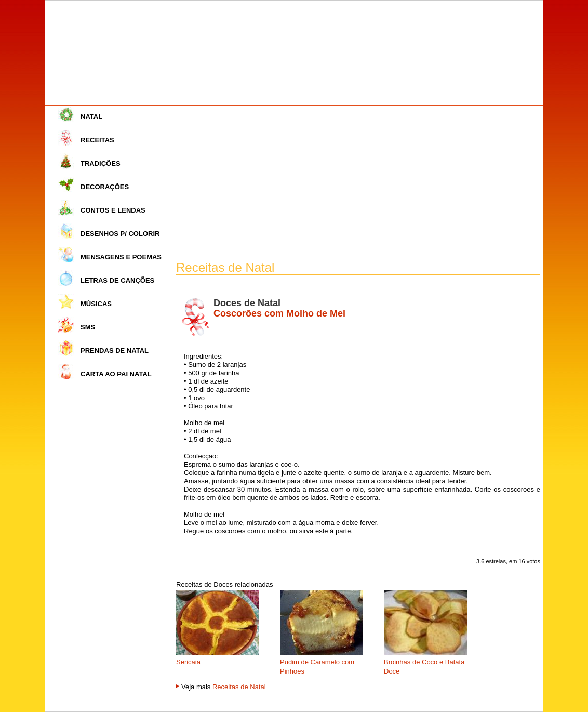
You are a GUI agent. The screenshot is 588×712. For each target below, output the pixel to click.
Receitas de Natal (239, 687)
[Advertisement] (358, 183)
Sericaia (188, 662)
